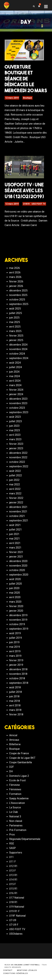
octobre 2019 (17, 624)
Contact (8, 970)
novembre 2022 (18, 457)
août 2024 (15, 363)
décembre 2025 (18, 290)
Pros (12, 834)
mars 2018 (15, 710)
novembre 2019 (18, 620)
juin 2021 (14, 534)
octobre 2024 (17, 354)
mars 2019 (15, 656)
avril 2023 (15, 435)
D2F (12, 767)
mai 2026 (15, 268)
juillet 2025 (15, 313)
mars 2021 (15, 548)
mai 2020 (15, 593)
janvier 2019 (16, 665)
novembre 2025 (18, 295)
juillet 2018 (15, 692)
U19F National (17, 916)
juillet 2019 (15, 638)
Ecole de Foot (17, 780)
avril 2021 (15, 543)
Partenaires (16, 825)
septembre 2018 (19, 683)
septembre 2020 (19, 575)
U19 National (17, 907)
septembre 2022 (19, 466)
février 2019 (16, 660)
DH (11, 771)
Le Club (14, 812)
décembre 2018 (18, 669)
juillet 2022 (15, 475)
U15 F (13, 884)
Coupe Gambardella (20, 762)
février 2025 (16, 336)
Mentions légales (27, 970)
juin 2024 (14, 372)
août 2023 (15, 417)
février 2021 (16, 552)
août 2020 (15, 579)
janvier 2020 (16, 611)
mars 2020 (15, 602)
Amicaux (14, 740)
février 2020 (16, 606)
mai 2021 (15, 539)
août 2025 (15, 309)
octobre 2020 (17, 570)
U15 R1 (13, 889)
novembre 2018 (18, 674)
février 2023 (16, 444)
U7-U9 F (14, 925)
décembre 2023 (18, 399)
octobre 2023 (17, 408)
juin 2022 (14, 480)
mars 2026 (15, 277)
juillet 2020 (15, 584)
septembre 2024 (19, 358)
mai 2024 (15, 376)
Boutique (28, 98)
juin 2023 (14, 426)
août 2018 (15, 687)
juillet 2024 (15, 367)
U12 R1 (13, 866)
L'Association (17, 803)
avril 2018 (15, 705)
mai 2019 (15, 647)
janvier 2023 (16, 448)
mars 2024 (15, 385)
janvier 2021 (16, 557)
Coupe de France (19, 753)
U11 (11, 857)
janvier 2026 (16, 286)
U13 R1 (13, 875)
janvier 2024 (16, 394)
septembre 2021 (19, 521)
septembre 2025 (19, 304)
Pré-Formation (18, 830)
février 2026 (16, 281)
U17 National (17, 898)
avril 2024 (15, 381)
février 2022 (16, 498)
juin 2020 (14, 588)
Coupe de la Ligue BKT (22, 758)
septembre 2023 (19, 412)
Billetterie (15, 744)
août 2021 (15, 525)
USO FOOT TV (39, 204)
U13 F (13, 871)
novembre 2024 (18, 349)
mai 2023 (15, 430)
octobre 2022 (17, 462)
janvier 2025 (16, 340)
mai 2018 (15, 701)
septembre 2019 (19, 629)
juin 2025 (14, 318)
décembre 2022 (18, 453)
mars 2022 (15, 493)
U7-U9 (13, 920)
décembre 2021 (18, 507)
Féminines (15, 789)
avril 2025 (15, 327)
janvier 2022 (16, 502)
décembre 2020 (18, 561)
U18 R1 (27, 204)
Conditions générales (16, 973)
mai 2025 (15, 322)
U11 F (13, 862)
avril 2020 (15, 597)
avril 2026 (15, 272)
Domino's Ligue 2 (19, 776)
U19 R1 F (14, 911)
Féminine (15, 785)
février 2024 (16, 390)
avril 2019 (15, 651)
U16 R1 (13, 893)
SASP (12, 848)
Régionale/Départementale (25, 839)
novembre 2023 (18, 403)
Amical (13, 735)
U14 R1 (13, 880)
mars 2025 (15, 331)
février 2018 (16, 714)
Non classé (16, 821)
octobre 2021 (17, 516)
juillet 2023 (15, 421)
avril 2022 (15, 489)
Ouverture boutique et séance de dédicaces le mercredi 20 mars (26, 79)
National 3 (15, 816)
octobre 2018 (17, 678)
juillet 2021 (15, 530)
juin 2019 (14, 642)
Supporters (16, 853)
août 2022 (15, 471)
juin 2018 (14, 696)
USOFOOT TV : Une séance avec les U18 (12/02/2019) (24, 190)
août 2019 (15, 633)
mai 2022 (15, 484)
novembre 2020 (18, 566)
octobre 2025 (17, 300)
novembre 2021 (18, 511)
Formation (15, 794)
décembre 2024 (18, 345)
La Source (15, 807)
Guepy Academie (19, 798)
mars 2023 (15, 439)
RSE (12, 844)
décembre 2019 (18, 615)
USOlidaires (16, 934)
